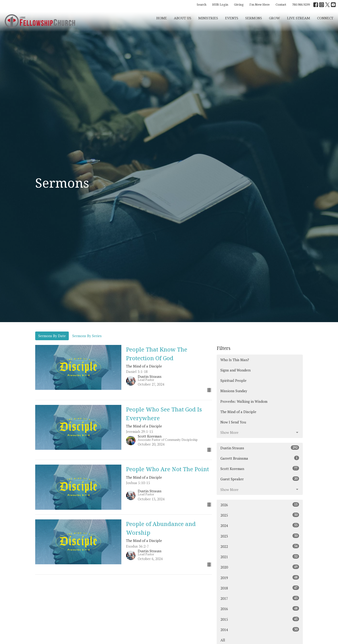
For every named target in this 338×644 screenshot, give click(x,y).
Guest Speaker (260, 479)
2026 (260, 505)
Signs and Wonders (236, 370)
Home (162, 18)
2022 (260, 546)
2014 (260, 630)
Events (232, 18)
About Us (183, 18)
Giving (239, 4)
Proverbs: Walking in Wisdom (244, 401)
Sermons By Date (52, 336)
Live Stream (299, 18)
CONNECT (325, 18)
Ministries (208, 18)
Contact (281, 4)
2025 (260, 515)
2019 (260, 578)
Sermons (254, 18)
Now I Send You (233, 422)
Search (202, 4)
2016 (260, 609)
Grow (275, 18)
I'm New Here (260, 4)
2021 (260, 557)
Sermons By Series (87, 336)
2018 (260, 588)
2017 (260, 598)
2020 (260, 567)
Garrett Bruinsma (260, 458)
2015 (260, 619)
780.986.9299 (301, 4)
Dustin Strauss (260, 448)
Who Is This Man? (235, 360)
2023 (260, 536)
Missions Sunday (234, 391)
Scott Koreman (260, 468)
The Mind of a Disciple (238, 412)
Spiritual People (233, 380)
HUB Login (220, 4)
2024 (260, 525)
